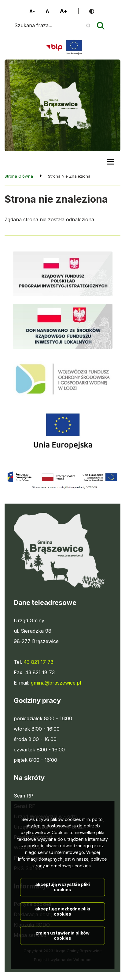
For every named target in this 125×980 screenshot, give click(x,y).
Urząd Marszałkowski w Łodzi (49, 827)
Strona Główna (19, 176)
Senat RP (25, 806)
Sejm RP (24, 796)
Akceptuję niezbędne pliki (63, 943)
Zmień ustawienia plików (63, 968)
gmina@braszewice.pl (56, 683)
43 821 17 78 (39, 662)
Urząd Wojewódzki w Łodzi (45, 816)
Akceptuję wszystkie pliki (63, 919)
